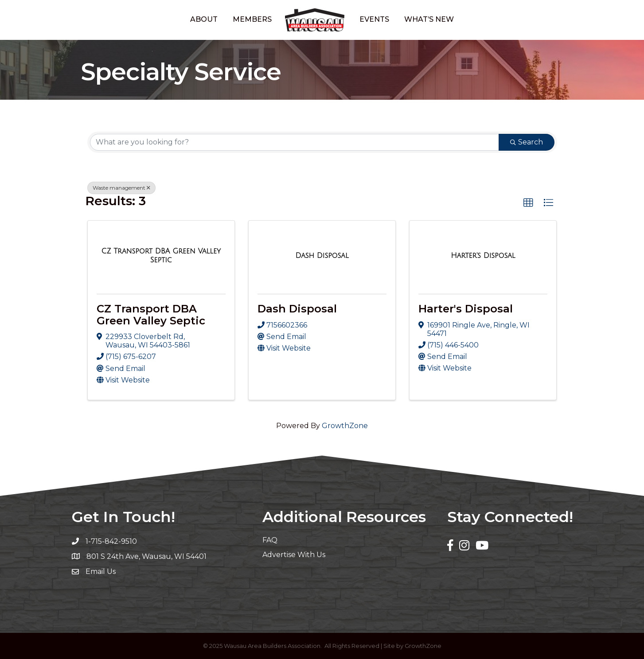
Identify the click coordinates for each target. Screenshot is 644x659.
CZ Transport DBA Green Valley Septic (151, 314)
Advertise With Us (294, 555)
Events (374, 19)
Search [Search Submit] (527, 142)
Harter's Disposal (466, 309)
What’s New (429, 19)
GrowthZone (345, 426)
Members (252, 19)
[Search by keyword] (295, 142)
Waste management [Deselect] (121, 188)
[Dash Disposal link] (322, 256)
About (204, 19)
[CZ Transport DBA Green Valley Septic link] (161, 255)
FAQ (270, 540)
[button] (528, 203)
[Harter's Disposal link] (483, 256)
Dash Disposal (297, 309)
